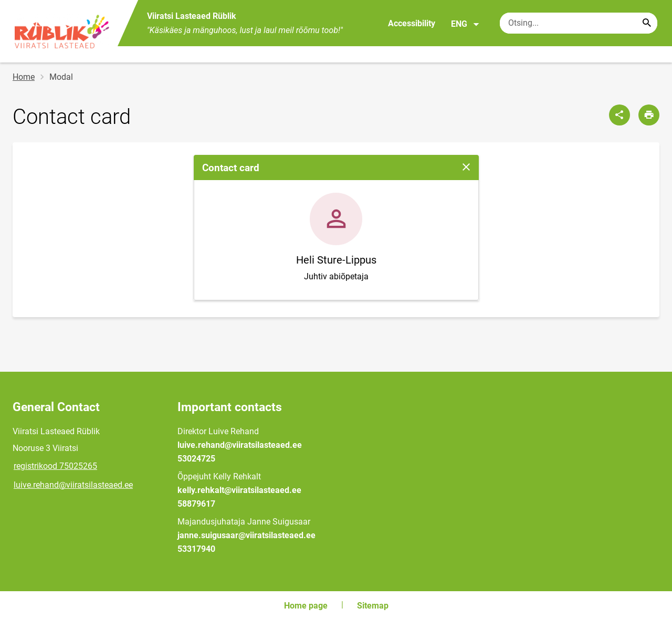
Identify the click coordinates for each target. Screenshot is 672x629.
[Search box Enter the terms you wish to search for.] (579, 23)
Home (24, 77)
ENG (465, 24)
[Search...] (647, 23)
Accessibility (412, 23)
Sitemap (373, 606)
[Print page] (649, 115)
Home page (306, 606)
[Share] (619, 115)
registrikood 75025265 (55, 466)
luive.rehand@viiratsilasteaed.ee (73, 485)
